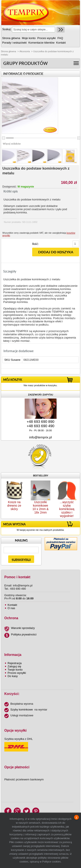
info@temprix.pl (40, 437)
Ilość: (35, 244)
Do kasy (13, 676)
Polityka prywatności (24, 634)
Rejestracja (15, 663)
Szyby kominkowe (22, 710)
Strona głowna (8, 51)
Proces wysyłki (17, 673)
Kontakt (12, 605)
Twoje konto (15, 670)
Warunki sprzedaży (23, 628)
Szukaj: (7, 29)
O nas (11, 608)
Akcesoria (25, 51)
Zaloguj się (14, 666)
